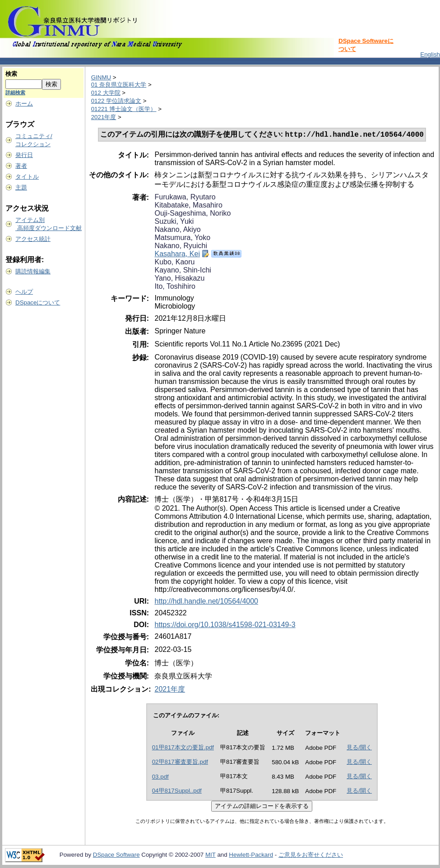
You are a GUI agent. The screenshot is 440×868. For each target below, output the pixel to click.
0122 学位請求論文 (116, 101)
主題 (21, 187)
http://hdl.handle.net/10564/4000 (206, 602)
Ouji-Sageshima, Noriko (192, 214)
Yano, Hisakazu (179, 279)
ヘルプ (24, 292)
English (430, 54)
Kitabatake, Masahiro (188, 206)
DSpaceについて (38, 302)
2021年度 (104, 117)
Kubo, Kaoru (174, 263)
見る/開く (359, 748)
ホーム (24, 104)
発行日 (24, 155)
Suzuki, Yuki (174, 222)
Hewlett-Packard (251, 856)
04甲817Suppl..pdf (177, 792)
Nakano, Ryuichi (181, 247)
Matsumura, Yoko (182, 238)
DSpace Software (116, 856)
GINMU (101, 77)
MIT (211, 856)
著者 (21, 166)
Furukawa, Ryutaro (185, 198)
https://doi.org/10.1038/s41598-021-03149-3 (225, 626)
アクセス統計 (33, 239)
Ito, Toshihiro (175, 287)
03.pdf (160, 778)
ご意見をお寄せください (311, 856)
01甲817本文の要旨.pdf (183, 748)
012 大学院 (106, 93)
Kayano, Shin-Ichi (183, 271)
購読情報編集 (33, 271)
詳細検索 (15, 92)
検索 (11, 74)
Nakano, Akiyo (177, 230)
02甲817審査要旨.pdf (180, 763)
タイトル (27, 177)
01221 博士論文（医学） (124, 109)
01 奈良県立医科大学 (119, 85)
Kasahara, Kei (177, 255)
